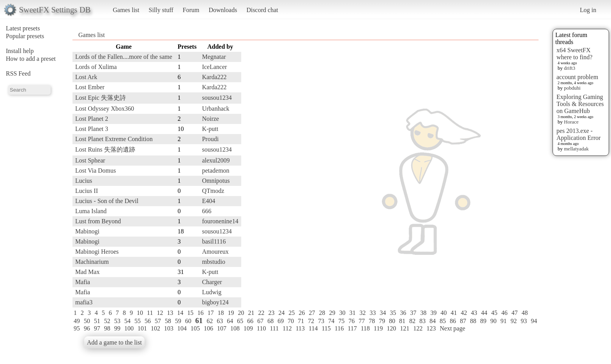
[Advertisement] (507, 159)
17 (210, 313)
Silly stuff (161, 10)
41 (454, 313)
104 (182, 328)
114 (313, 328)
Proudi (210, 139)
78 (372, 321)
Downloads (223, 10)
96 (87, 328)
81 (402, 321)
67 (260, 321)
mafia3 (84, 302)
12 (160, 313)
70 (291, 321)
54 (127, 321)
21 (251, 313)
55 (138, 321)
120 (391, 328)
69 (281, 321)
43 (474, 313)
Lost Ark (86, 77)
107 (222, 328)
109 (248, 328)
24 (281, 313)
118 (365, 328)
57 (158, 321)
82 (412, 321)
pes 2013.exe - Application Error (578, 134)
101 (142, 328)
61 (199, 321)
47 (514, 313)
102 (155, 328)
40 (443, 313)
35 (393, 313)
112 (287, 328)
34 (383, 313)
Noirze (210, 119)
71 (301, 321)
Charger (212, 282)
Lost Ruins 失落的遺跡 (105, 149)
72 (311, 321)
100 (129, 328)
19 (231, 313)
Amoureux (215, 252)
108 (235, 328)
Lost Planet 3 (92, 129)
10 (140, 313)
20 (241, 313)
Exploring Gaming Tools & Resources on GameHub (580, 104)
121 (404, 328)
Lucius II (87, 191)
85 (443, 321)
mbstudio (214, 262)
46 (504, 313)
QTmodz (213, 191)
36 (403, 313)
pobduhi (572, 88)
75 (341, 321)
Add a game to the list (114, 342)
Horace (571, 122)
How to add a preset (31, 59)
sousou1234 (217, 98)
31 (352, 313)
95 (77, 328)
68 (270, 321)
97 (97, 328)
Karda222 (214, 77)
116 (339, 328)
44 (484, 313)
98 (107, 328)
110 (261, 328)
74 (331, 321)
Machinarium (92, 262)
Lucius (84, 181)
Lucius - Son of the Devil (107, 201)
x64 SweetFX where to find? (574, 54)
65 (240, 321)
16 (200, 313)
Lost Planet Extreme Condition (114, 139)
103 (169, 328)
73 (321, 321)
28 (322, 313)
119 (378, 328)
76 (351, 321)
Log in (588, 10)
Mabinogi (87, 231)
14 (180, 313)
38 (423, 313)
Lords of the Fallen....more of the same (124, 57)
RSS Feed (18, 73)
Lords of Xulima (96, 67)
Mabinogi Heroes (97, 252)
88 (473, 321)
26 (302, 313)
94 (534, 321)
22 (261, 313)
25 (291, 313)
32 (362, 313)
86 (453, 321)
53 (117, 321)
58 (168, 321)
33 (373, 313)
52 (107, 321)
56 (148, 321)
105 (195, 328)
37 (413, 313)
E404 (208, 201)
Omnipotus (216, 181)
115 (326, 328)
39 (433, 313)
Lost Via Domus (96, 171)
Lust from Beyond (98, 221)
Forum (191, 10)
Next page (452, 328)
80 (392, 321)
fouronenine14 (220, 221)
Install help (20, 51)
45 (494, 313)
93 (524, 321)
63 (220, 321)
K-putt (210, 129)
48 (524, 313)
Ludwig (212, 292)
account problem (577, 77)
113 (300, 328)
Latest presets (23, 28)
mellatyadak (576, 149)
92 (514, 321)
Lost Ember (90, 87)
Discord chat (262, 10)
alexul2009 (216, 160)
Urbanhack (215, 109)
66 (250, 321)
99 (117, 328)
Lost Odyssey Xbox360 (105, 109)
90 (493, 321)
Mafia (83, 282)
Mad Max (87, 272)
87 (463, 321)
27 (312, 313)
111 (274, 328)
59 (178, 321)
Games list (126, 10)
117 (352, 328)
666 (207, 211)
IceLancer (214, 67)
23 (271, 313)
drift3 (570, 68)
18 (221, 313)
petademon (215, 171)
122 (418, 328)
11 (150, 313)
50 (87, 321)
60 (188, 321)
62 (210, 321)
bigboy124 (215, 302)
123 (431, 328)
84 (433, 321)
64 (230, 321)
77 (362, 321)
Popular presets (25, 36)
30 (342, 313)
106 (208, 328)
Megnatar (214, 57)
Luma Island (91, 211)
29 (332, 313)
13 (170, 313)
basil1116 (214, 241)
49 (77, 321)
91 (503, 321)
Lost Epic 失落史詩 (101, 98)
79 (382, 321)
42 (464, 313)
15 (190, 313)
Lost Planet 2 (92, 119)
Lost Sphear (90, 160)
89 (483, 321)
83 (422, 321)
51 (97, 321)
